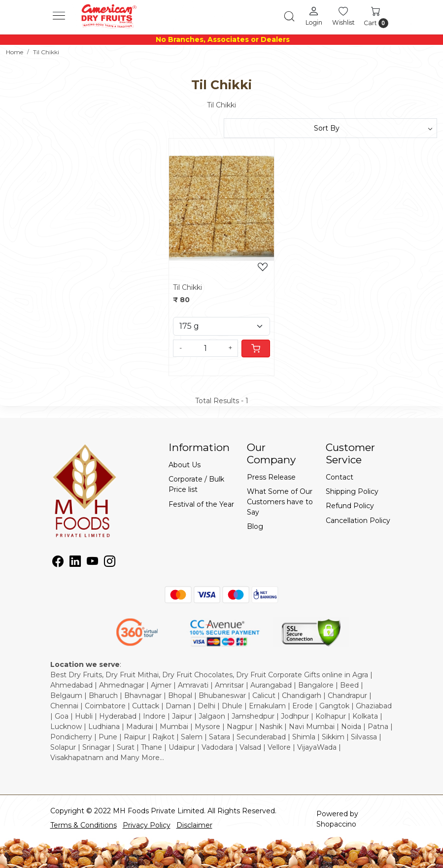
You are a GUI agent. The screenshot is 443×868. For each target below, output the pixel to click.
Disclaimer (194, 825)
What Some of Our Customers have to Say (280, 502)
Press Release (271, 477)
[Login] (314, 16)
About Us (185, 465)
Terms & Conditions (84, 825)
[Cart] (256, 348)
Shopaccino (336, 824)
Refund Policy (350, 506)
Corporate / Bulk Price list (196, 484)
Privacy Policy (147, 825)
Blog (255, 526)
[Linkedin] (75, 563)
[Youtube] (92, 563)
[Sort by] (331, 128)
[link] (289, 16)
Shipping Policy (352, 491)
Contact (340, 477)
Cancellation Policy (358, 521)
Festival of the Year (201, 504)
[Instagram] (110, 563)
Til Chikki (187, 287)
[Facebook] (58, 563)
